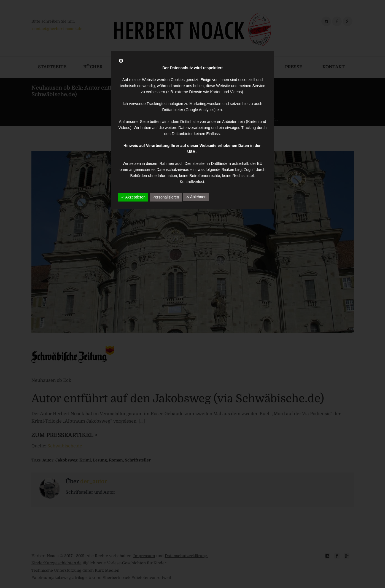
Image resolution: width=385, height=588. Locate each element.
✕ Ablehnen (196, 197)
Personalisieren (166, 197)
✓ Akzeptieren (133, 197)
